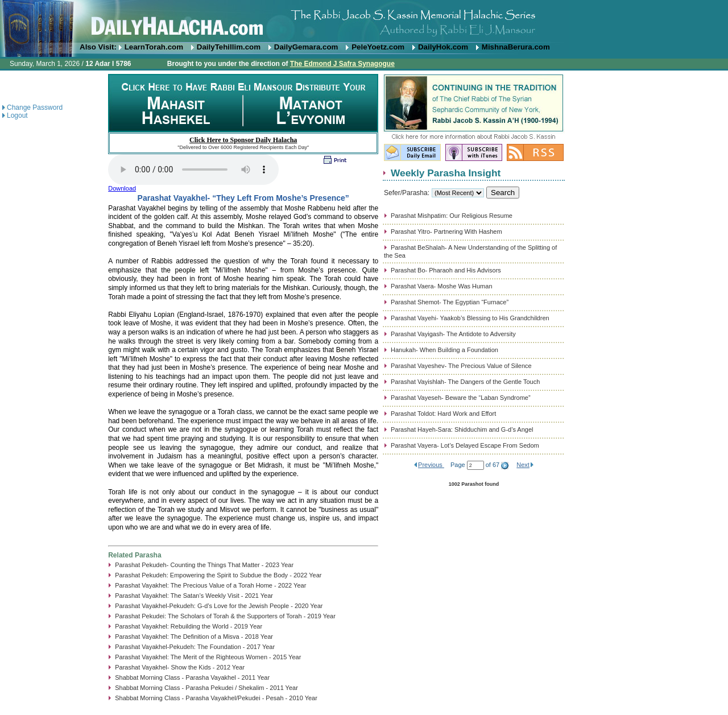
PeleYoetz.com (378, 47)
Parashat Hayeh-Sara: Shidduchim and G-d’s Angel (462, 429)
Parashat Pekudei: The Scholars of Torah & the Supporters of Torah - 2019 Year (225, 616)
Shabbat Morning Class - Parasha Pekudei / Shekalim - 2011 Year (206, 688)
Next (523, 465)
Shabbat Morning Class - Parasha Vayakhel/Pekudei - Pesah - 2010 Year (216, 698)
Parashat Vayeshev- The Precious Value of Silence (461, 366)
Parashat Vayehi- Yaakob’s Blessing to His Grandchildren (470, 318)
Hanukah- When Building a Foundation (444, 350)
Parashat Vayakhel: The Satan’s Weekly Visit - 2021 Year (194, 596)
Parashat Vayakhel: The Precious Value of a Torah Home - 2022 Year (210, 585)
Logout (17, 115)
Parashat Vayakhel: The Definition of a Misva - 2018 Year (194, 637)
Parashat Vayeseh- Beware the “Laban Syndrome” (461, 398)
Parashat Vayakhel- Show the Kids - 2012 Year (180, 667)
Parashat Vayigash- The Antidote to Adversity (453, 334)
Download (122, 188)
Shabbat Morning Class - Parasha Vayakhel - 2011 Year (192, 677)
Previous (431, 465)
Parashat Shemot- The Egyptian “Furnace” (450, 302)
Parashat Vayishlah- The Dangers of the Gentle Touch (465, 382)
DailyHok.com (443, 47)
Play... (193, 170)
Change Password (35, 108)
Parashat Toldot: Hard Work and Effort (443, 414)
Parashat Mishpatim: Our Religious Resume (452, 216)
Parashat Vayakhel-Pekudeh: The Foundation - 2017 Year (195, 647)
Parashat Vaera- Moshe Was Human (442, 286)
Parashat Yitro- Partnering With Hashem (446, 232)
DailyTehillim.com (229, 47)
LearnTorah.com (154, 47)
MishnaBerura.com (516, 47)
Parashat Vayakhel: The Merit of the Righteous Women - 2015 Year (208, 657)
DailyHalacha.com (364, 21)
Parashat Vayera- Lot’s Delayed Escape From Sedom (465, 445)
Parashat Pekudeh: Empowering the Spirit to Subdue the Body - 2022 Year (218, 575)
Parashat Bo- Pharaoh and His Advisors (446, 270)
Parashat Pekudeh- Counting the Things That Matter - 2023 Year (204, 565)
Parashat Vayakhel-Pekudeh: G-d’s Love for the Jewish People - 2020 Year (219, 606)
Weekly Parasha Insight (446, 173)
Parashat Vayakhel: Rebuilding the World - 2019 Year (189, 626)
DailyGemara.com (306, 47)
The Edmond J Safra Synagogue (342, 64)
